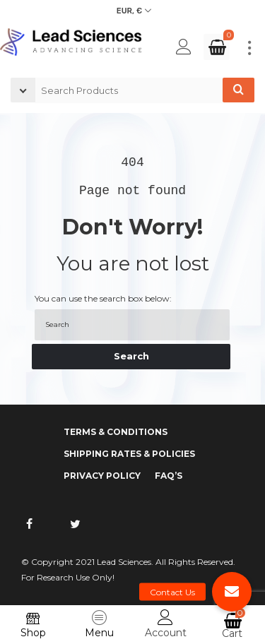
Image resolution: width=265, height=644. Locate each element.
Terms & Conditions (116, 432)
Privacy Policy (102, 476)
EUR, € (130, 11)
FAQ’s (169, 476)
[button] (232, 592)
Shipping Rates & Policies (129, 454)
